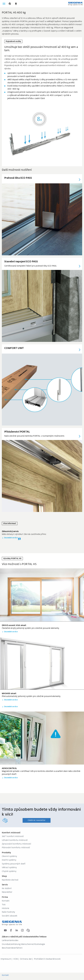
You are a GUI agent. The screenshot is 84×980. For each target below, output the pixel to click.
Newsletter (7, 892)
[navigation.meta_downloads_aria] (16, 4)
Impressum (6, 959)
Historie (6, 908)
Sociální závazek (10, 916)
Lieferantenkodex (10, 941)
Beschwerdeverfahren (12, 948)
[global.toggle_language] (10, 4)
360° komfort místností (13, 836)
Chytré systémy (9, 871)
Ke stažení (7, 889)
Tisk (4, 905)
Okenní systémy (9, 856)
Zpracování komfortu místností (16, 844)
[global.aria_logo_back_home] (75, 4)
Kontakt (6, 901)
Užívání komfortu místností (15, 840)
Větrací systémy (9, 868)
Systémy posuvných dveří (14, 864)
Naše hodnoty (8, 912)
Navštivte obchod (10, 880)
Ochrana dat (26, 959)
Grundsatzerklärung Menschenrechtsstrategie (23, 944)
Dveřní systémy (9, 860)
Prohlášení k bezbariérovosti (47, 959)
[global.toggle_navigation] (4, 4)
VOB (16, 959)
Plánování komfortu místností (16, 848)
